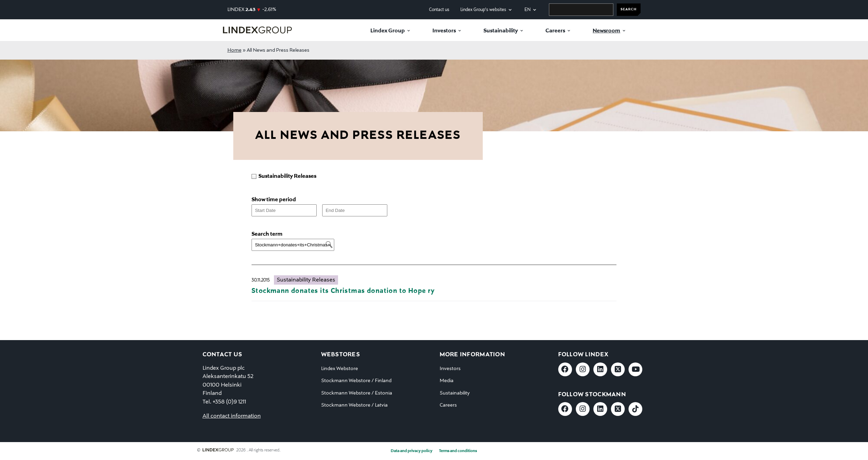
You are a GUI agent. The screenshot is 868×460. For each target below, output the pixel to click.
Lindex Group (388, 31)
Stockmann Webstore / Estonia (357, 393)
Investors (444, 31)
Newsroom (606, 31)
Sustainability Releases (306, 280)
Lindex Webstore (340, 369)
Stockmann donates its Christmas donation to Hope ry (343, 291)
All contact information (232, 416)
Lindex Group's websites (483, 10)
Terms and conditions (458, 451)
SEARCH (629, 9)
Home (234, 50)
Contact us (439, 10)
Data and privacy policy (412, 451)
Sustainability (501, 31)
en (528, 10)
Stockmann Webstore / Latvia (354, 405)
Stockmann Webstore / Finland (356, 381)
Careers (555, 31)
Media (447, 381)
